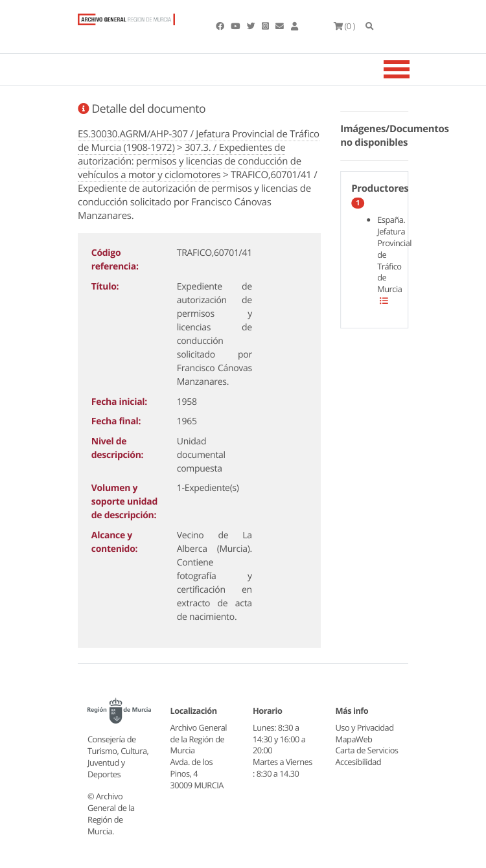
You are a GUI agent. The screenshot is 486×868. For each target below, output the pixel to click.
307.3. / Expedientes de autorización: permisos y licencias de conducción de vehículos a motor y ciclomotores (190, 161)
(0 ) (344, 26)
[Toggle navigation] (413, 69)
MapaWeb (354, 739)
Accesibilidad (359, 762)
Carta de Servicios (367, 750)
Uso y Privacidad (365, 727)
